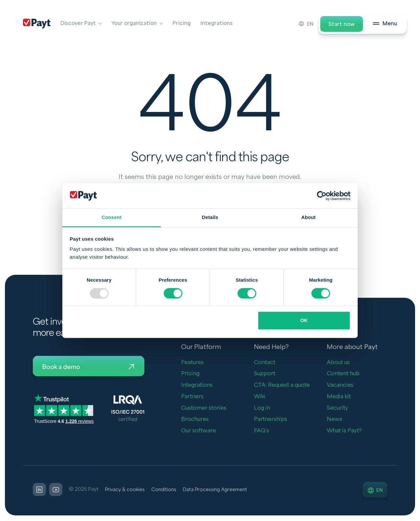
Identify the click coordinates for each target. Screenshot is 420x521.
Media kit (339, 397)
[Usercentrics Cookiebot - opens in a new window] (322, 196)
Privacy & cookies (126, 490)
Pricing (182, 23)
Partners (192, 397)
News (335, 420)
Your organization (134, 23)
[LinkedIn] (39, 490)
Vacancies (340, 385)
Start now (342, 24)
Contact (265, 363)
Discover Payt (78, 23)
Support (265, 374)
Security (337, 408)
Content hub (343, 374)
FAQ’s (262, 431)
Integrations (217, 23)
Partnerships (271, 420)
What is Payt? (344, 431)
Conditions (166, 490)
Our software (199, 431)
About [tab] (308, 217)
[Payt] (37, 24)
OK (304, 321)
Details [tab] (210, 217)
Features (192, 363)
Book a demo (89, 367)
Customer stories (204, 408)
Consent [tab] (112, 217)
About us (338, 363)
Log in (262, 408)
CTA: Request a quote (282, 385)
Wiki (260, 397)
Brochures (195, 420)
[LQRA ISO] (128, 409)
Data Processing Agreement (218, 490)
